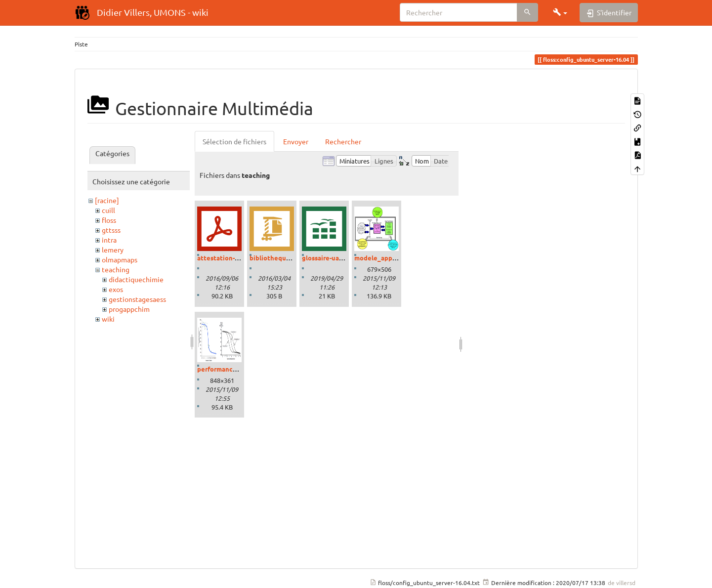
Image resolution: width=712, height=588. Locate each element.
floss (109, 220)
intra (109, 240)
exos (116, 289)
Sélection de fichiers (234, 141)
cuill (108, 210)
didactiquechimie (136, 279)
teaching (116, 269)
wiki (108, 319)
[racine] (107, 200)
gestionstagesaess (137, 299)
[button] (560, 12)
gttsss (111, 230)
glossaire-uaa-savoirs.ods (340, 258)
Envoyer (296, 141)
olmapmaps (120, 259)
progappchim (129, 309)
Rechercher (343, 141)
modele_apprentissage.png (396, 258)
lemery (113, 250)
